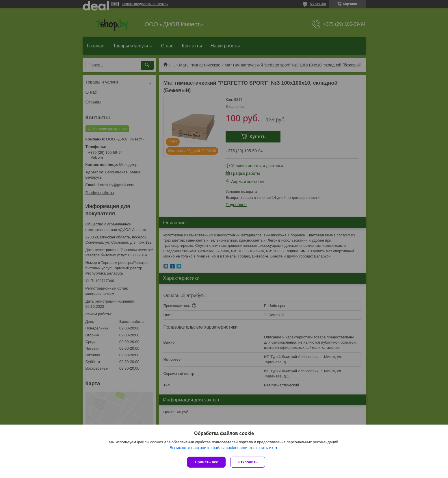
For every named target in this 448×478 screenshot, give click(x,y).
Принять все (206, 462)
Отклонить (249, 462)
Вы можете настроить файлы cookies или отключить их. (222, 449)
